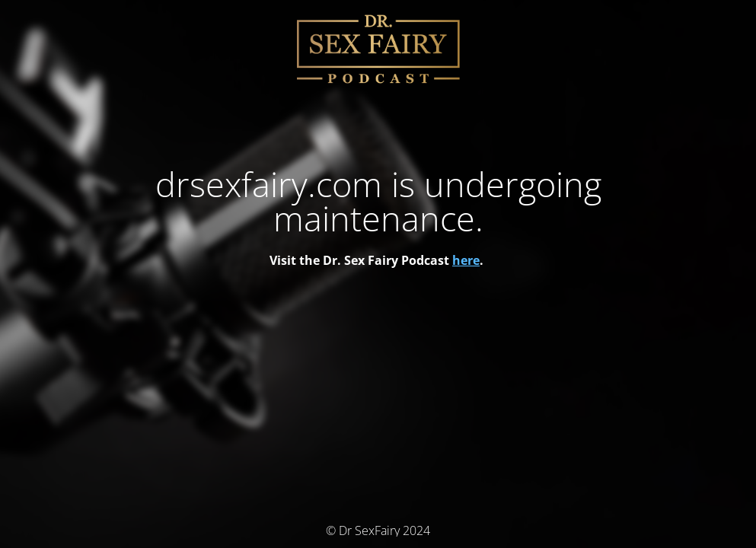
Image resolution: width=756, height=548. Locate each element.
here (466, 260)
